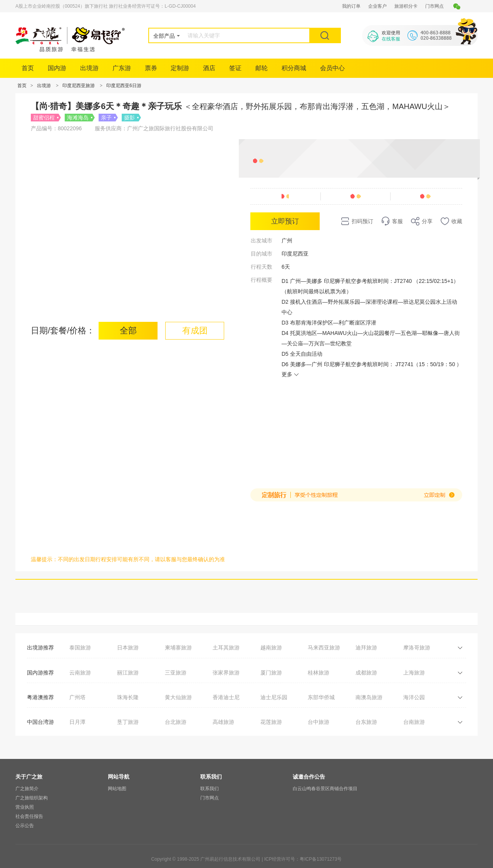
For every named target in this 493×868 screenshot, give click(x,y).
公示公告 (25, 826)
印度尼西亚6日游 (124, 86)
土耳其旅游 (226, 648)
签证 (235, 68)
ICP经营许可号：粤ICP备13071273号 (303, 859)
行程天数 (262, 267)
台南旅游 (414, 722)
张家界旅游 (226, 673)
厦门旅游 (271, 673)
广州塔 (77, 697)
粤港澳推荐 (40, 697)
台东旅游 (366, 722)
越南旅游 (271, 648)
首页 (28, 68)
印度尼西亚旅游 (79, 86)
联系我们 (210, 789)
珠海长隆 (128, 697)
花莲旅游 (271, 722)
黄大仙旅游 (178, 697)
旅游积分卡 (406, 6)
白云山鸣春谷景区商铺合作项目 (325, 789)
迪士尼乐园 (274, 697)
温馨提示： (44, 559)
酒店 (209, 68)
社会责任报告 (29, 816)
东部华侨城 (321, 697)
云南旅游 (80, 673)
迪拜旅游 (366, 648)
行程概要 (262, 280)
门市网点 (434, 6)
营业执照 (25, 807)
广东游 (122, 68)
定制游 (180, 68)
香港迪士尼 (226, 697)
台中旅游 (319, 722)
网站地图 (117, 789)
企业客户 (377, 6)
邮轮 (262, 68)
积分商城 (294, 68)
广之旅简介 (27, 789)
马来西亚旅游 (324, 648)
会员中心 (332, 68)
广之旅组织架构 (32, 798)
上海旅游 (414, 673)
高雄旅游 (223, 722)
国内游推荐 (40, 673)
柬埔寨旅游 (178, 648)
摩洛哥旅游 (417, 648)
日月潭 (77, 722)
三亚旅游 (176, 673)
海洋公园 (414, 697)
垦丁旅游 (128, 722)
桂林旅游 (319, 673)
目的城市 (262, 254)
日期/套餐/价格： (63, 331)
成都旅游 (366, 673)
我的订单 (351, 6)
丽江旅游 (128, 673)
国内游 (57, 68)
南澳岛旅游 (369, 697)
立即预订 (285, 221)
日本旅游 (128, 648)
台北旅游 (176, 722)
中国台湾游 (40, 722)
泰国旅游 (80, 648)
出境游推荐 (40, 648)
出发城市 (262, 241)
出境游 (89, 68)
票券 (151, 68)
